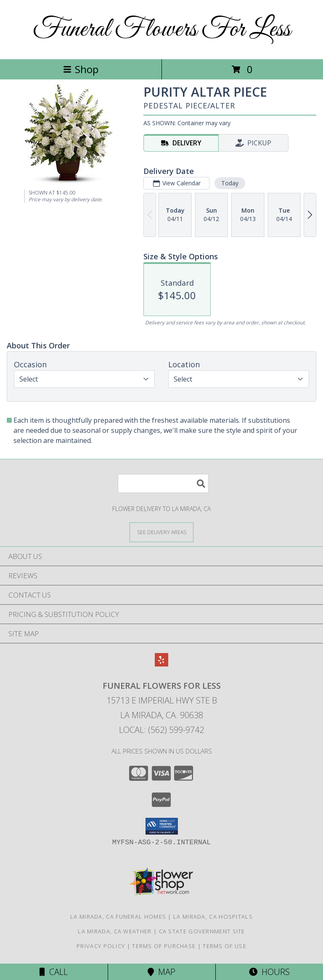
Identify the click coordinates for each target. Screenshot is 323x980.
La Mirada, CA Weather (115, 931)
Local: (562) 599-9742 (161, 730)
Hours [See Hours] (269, 972)
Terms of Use (225, 946)
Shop (81, 69)
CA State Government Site (202, 931)
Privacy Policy (101, 946)
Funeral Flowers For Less (162, 30)
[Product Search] (163, 483)
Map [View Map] (161, 972)
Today (230, 183)
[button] (162, 826)
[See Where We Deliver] (161, 532)
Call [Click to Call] (54, 972)
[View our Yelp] (161, 664)
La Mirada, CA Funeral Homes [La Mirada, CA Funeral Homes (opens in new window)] (118, 917)
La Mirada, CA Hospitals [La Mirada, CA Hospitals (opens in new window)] (213, 917)
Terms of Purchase (164, 946)
